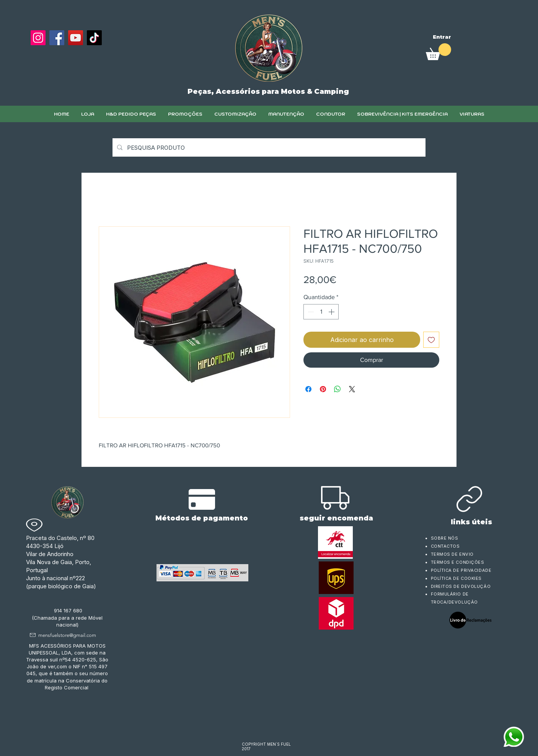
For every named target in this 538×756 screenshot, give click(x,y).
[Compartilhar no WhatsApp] (337, 389)
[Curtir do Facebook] (49, 56)
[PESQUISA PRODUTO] (268, 147)
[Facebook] (57, 38)
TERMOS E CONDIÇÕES (458, 562)
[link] (439, 52)
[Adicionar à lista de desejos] (431, 340)
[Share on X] (352, 389)
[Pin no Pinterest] (323, 389)
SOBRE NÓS (445, 538)
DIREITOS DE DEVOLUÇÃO (461, 586)
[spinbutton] (321, 312)
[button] (235, 114)
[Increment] (332, 312)
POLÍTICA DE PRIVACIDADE (461, 570)
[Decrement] (310, 312)
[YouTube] (76, 38)
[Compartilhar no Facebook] (308, 389)
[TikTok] (94, 38)
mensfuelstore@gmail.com (67, 635)
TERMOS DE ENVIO (453, 554)
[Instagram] (38, 38)
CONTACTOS (445, 546)
